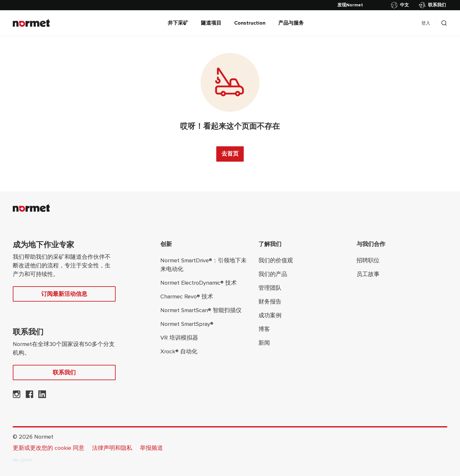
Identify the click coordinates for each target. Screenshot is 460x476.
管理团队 (270, 288)
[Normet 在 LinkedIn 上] (42, 396)
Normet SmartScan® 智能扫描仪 (201, 310)
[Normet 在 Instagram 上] (17, 396)
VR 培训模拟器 (179, 338)
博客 (264, 329)
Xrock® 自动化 (179, 351)
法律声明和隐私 (112, 448)
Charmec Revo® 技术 (187, 296)
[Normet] (31, 23)
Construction (250, 23)
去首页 (230, 154)
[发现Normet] (350, 5)
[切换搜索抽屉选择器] (444, 23)
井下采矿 (178, 23)
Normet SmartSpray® (187, 324)
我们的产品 (273, 274)
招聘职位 (368, 260)
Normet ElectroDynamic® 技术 (199, 283)
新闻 (264, 343)
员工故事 (368, 274)
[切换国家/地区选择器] (401, 5)
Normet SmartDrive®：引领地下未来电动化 (203, 265)
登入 (426, 23)
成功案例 (270, 315)
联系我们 (433, 5)
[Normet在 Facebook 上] (29, 396)
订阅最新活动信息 (64, 294)
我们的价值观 (276, 260)
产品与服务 (291, 23)
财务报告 (270, 302)
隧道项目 (211, 23)
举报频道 (151, 448)
